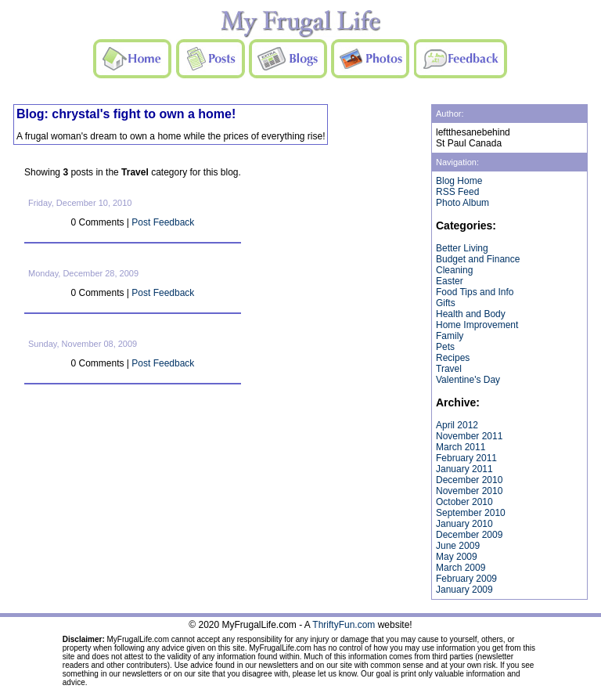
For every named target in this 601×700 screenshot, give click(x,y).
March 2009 (461, 568)
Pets (445, 347)
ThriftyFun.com (344, 625)
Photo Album (462, 203)
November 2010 (469, 491)
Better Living (462, 248)
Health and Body (471, 314)
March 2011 (461, 447)
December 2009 (469, 535)
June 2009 (458, 546)
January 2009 (464, 590)
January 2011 (464, 469)
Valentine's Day (468, 380)
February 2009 (466, 579)
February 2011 (466, 458)
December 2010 (469, 480)
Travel (449, 369)
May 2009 (457, 557)
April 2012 (457, 425)
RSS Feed (457, 192)
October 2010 (464, 502)
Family (450, 336)
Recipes (453, 358)
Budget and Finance (478, 259)
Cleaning (454, 270)
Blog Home (459, 181)
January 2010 (464, 524)
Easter (450, 281)
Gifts (446, 303)
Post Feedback (163, 222)
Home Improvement (477, 325)
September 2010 (471, 513)
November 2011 (469, 436)
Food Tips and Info (475, 292)
